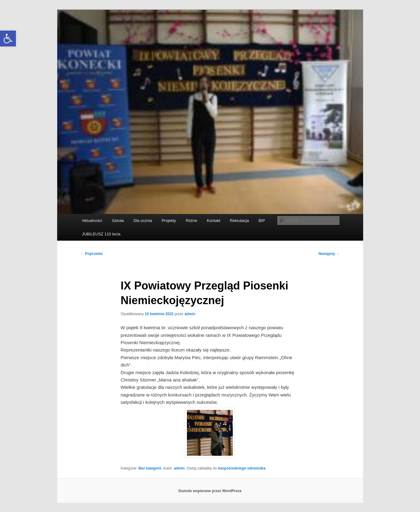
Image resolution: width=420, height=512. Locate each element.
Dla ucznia (143, 221)
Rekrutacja (240, 221)
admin (190, 314)
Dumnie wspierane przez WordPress (210, 491)
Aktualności (92, 221)
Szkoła (118, 221)
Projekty (169, 221)
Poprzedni (92, 254)
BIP (262, 221)
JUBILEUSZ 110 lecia (101, 234)
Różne (191, 221)
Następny (329, 254)
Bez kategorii (150, 468)
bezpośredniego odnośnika (242, 468)
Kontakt (214, 221)
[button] (8, 39)
